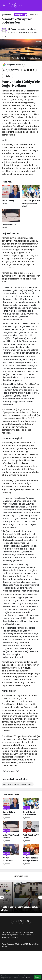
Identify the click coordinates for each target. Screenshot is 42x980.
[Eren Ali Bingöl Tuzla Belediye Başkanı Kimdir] (31, 196)
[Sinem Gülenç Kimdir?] (11, 196)
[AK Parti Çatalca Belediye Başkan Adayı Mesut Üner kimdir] (31, 854)
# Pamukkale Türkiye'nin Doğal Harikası (17, 784)
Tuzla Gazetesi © (9, 944)
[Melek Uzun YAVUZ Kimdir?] (11, 219)
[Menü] (4, 6)
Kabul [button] (37, 977)
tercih (34, 728)
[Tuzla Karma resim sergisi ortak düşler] (21, 897)
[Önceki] (2, 897)
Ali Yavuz (12, 29)
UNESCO (6, 117)
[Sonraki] (40, 897)
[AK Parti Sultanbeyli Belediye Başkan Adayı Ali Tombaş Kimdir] (11, 854)
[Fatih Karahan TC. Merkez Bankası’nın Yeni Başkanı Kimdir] (31, 831)
